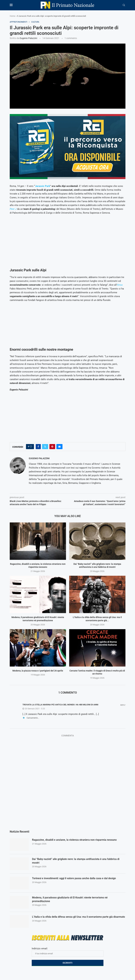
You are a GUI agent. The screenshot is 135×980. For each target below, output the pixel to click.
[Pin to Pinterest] (52, 447)
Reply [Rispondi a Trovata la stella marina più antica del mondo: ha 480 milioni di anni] (123, 705)
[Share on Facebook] (38, 447)
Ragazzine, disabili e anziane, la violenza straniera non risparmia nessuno (74, 840)
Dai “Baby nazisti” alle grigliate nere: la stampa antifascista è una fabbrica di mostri (76, 861)
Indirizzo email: (68, 952)
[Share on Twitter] (45, 447)
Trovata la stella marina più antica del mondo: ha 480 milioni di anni (60, 705)
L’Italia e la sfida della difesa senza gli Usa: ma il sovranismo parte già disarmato (78, 917)
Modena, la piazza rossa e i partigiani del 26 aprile (38, 671)
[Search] (124, 5)
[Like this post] (31, 447)
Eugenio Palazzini (28, 38)
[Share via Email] (59, 447)
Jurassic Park (43, 186)
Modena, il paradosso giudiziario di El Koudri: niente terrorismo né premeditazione (70, 899)
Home (12, 16)
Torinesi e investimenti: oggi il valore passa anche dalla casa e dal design (74, 878)
